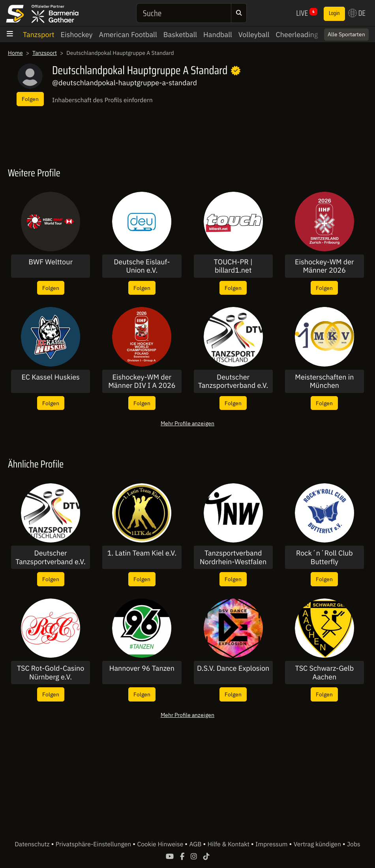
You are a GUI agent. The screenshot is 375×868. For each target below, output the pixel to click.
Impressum (272, 844)
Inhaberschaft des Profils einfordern (102, 100)
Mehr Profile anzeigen (187, 423)
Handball (218, 35)
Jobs (354, 844)
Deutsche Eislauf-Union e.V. (142, 266)
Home (15, 53)
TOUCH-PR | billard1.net (233, 266)
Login (334, 13)
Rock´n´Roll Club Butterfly (324, 557)
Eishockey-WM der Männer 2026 (324, 266)
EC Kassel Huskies (50, 377)
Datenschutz (33, 844)
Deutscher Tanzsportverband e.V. (233, 381)
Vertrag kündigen (318, 844)
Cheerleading (297, 35)
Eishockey (77, 35)
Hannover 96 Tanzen (142, 668)
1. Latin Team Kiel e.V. (142, 553)
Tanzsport (39, 35)
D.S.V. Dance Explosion (233, 668)
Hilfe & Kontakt (229, 844)
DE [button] (357, 13)
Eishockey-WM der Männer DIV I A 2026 (142, 381)
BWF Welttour (51, 262)
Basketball (180, 35)
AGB (196, 844)
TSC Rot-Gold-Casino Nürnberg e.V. (51, 673)
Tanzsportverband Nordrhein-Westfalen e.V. (233, 557)
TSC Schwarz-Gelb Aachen (325, 673)
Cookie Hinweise (161, 844)
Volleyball (254, 35)
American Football (128, 35)
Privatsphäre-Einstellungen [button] (94, 844)
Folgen (30, 99)
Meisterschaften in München (324, 381)
